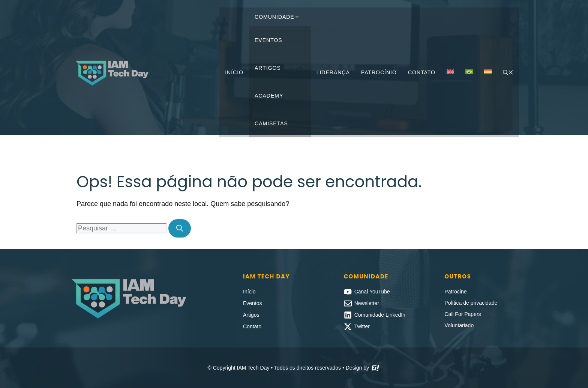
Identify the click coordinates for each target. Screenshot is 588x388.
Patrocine (455, 292)
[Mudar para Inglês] (450, 72)
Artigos (268, 68)
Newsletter (367, 303)
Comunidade (280, 17)
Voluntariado (459, 325)
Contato (422, 72)
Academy (269, 96)
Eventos (268, 40)
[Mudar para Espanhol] (488, 72)
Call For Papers (463, 314)
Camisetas (271, 123)
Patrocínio (379, 72)
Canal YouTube (372, 292)
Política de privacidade (471, 303)
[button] (508, 72)
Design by (363, 368)
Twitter (362, 326)
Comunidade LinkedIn (380, 315)
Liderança (333, 72)
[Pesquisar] (180, 228)
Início (234, 72)
